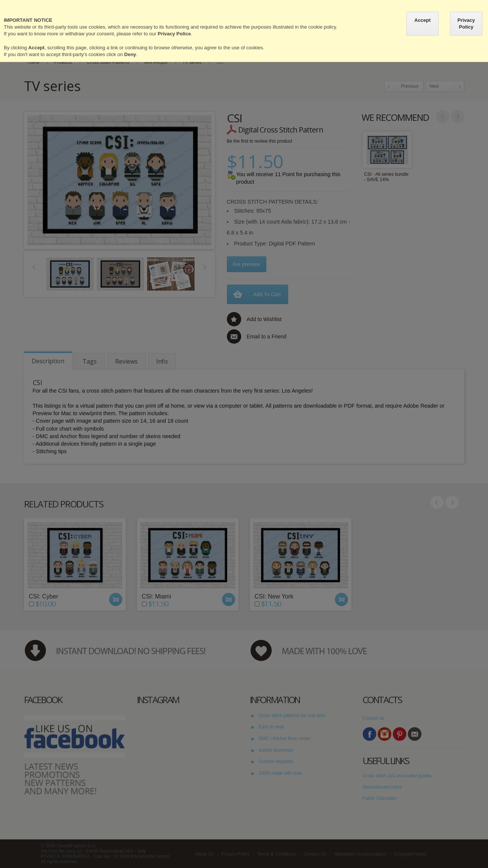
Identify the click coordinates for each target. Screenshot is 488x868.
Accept (422, 20)
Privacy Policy (466, 24)
